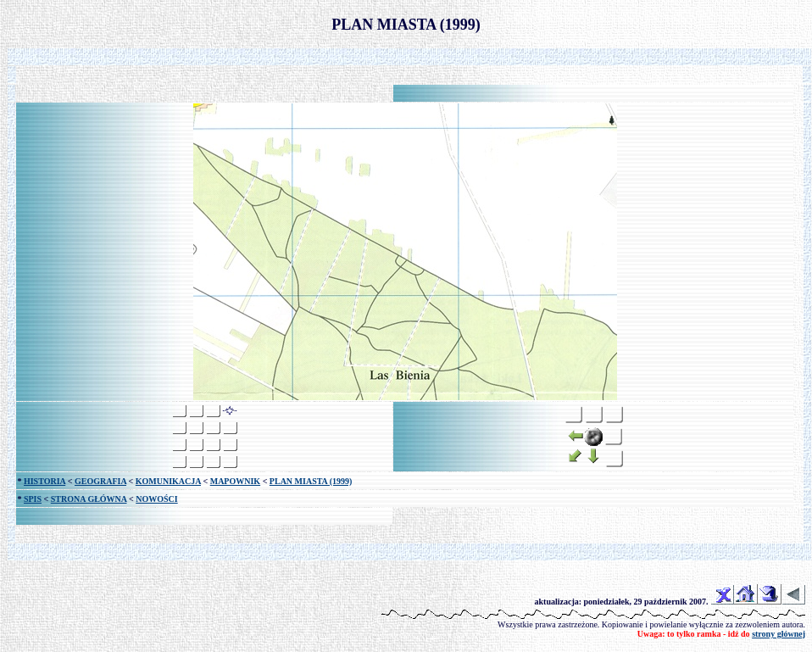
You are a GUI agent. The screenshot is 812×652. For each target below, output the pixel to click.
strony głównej (779, 634)
